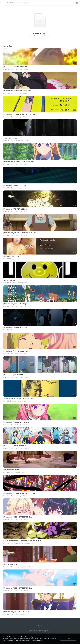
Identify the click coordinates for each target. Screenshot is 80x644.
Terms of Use (40, 623)
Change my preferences (36, 641)
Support (40, 628)
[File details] (40, 59)
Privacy (40, 626)
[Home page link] (3, 3)
